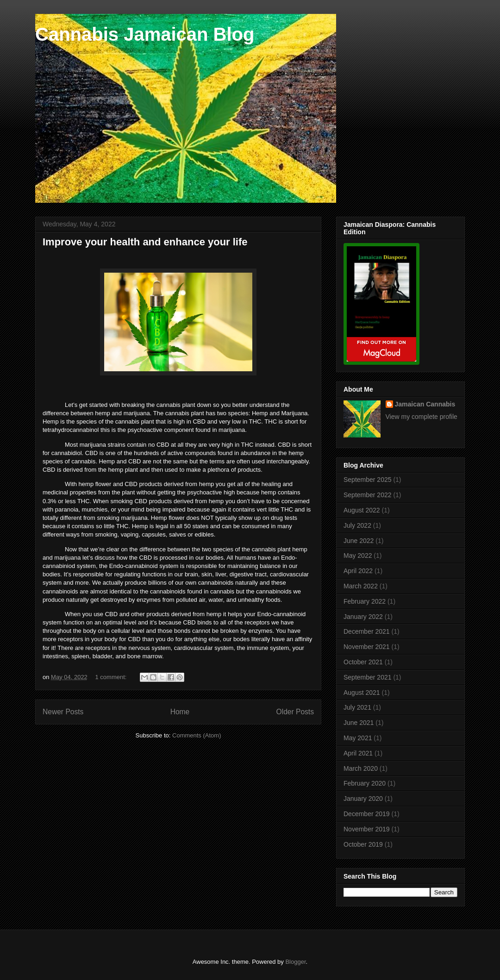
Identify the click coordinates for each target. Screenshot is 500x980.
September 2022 (368, 495)
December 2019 (367, 814)
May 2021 (358, 738)
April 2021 (358, 753)
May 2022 (358, 556)
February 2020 (365, 783)
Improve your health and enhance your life (145, 242)
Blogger (295, 962)
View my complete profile (422, 417)
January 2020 (363, 799)
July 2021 (357, 707)
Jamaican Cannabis (425, 404)
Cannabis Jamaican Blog (145, 34)
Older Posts (295, 712)
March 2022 (361, 586)
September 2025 (368, 480)
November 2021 (367, 647)
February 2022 (365, 601)
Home (180, 712)
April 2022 (358, 571)
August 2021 (362, 693)
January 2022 (363, 617)
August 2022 (362, 510)
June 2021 (359, 723)
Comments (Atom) (197, 735)
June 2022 (359, 541)
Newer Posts (63, 712)
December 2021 (367, 631)
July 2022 (357, 525)
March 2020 (361, 768)
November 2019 (367, 829)
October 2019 (363, 844)
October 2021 (363, 662)
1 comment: (112, 677)
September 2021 (368, 677)
